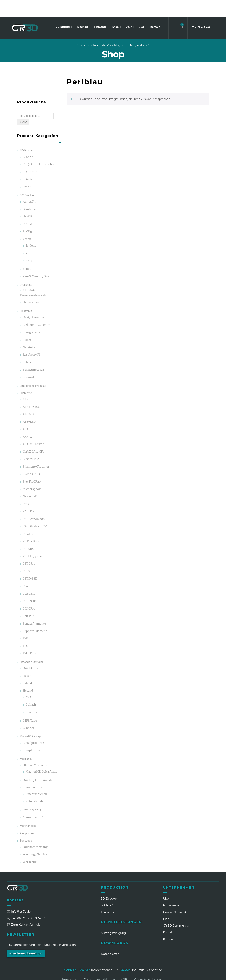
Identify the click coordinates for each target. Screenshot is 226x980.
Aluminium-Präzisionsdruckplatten (36, 275)
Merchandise (28, 808)
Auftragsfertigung (113, 916)
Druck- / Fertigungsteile (39, 763)
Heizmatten (31, 285)
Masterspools (32, 472)
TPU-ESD (29, 636)
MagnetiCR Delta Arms (41, 754)
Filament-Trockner (36, 449)
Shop (116, 10)
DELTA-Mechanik (35, 748)
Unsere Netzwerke (176, 895)
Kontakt (155, 10)
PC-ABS (28, 532)
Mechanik (26, 741)
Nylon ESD (30, 479)
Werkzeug (30, 845)
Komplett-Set (32, 733)
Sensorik (29, 360)
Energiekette (32, 315)
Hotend (28, 673)
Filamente (100, 10)
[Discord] (209, 974)
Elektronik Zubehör (36, 308)
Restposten (27, 816)
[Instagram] (179, 974)
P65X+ (27, 170)
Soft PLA (29, 599)
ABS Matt (29, 397)
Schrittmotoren (34, 352)
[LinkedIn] (172, 974)
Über (129, 10)
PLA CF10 (29, 576)
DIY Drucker (27, 178)
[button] (183, 10)
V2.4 (29, 243)
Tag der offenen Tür (104, 953)
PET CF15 (29, 547)
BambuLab (30, 192)
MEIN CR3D (201, 9)
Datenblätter (110, 937)
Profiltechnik (32, 793)
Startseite (84, 28)
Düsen (27, 658)
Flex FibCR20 (32, 464)
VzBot (27, 252)
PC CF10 (28, 517)
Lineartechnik (32, 770)
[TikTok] (201, 974)
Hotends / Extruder (31, 644)
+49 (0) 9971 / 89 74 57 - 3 (26, 901)
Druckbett (26, 267)
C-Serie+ (29, 140)
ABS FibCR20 (32, 390)
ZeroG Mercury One (36, 259)
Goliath (31, 687)
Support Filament (35, 614)
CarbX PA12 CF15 (34, 434)
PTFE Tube (30, 703)
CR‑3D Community (176, 908)
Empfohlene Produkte (33, 368)
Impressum (70, 962)
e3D (28, 680)
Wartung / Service (35, 837)
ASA (26, 412)
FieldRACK (30, 155)
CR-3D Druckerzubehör (39, 147)
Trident (31, 228)
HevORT (28, 199)
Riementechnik (33, 800)
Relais (27, 345)
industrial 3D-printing (147, 953)
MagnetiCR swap (30, 719)
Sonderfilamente (34, 606)
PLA (26, 569)
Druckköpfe (31, 651)
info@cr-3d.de (19, 894)
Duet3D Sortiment (35, 300)
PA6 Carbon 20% (34, 502)
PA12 (26, 487)
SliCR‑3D (107, 888)
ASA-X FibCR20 (34, 427)
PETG (26, 554)
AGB (124, 962)
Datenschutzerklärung (99, 962)
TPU (26, 629)
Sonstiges (26, 823)
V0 (28, 236)
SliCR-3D (83, 10)
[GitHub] (216, 974)
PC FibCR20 (31, 524)
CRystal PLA (31, 442)
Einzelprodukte (33, 726)
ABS (26, 382)
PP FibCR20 (31, 584)
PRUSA (27, 207)
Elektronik (26, 294)
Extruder (29, 666)
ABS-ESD (29, 405)
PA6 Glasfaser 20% (35, 509)
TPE (25, 621)
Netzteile (29, 330)
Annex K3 (29, 184)
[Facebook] (187, 974)
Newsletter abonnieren (26, 936)
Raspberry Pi (31, 338)
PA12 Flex (29, 494)
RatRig (27, 214)
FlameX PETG (32, 457)
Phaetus (31, 695)
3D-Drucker (63, 10)
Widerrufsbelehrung (147, 962)
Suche (23, 105)
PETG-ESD (30, 562)
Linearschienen (36, 777)
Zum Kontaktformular (24, 907)
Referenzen (171, 888)
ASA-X (27, 419)
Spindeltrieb (34, 784)
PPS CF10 (29, 591)
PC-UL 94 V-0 (32, 539)
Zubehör (29, 711)
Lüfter (27, 323)
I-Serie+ (28, 162)
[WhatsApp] (194, 974)
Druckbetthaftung (35, 830)
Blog (142, 10)
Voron (27, 222)
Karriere (168, 922)
